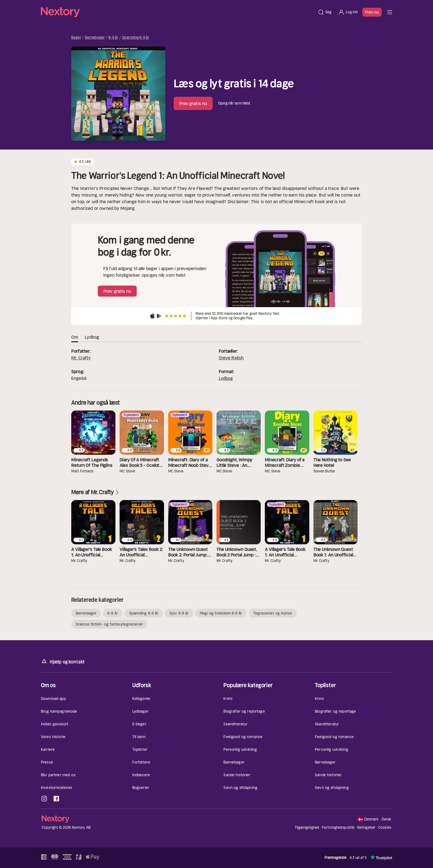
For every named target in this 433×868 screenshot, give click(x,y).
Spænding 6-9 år (136, 38)
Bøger (76, 38)
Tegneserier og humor (273, 613)
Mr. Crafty (81, 358)
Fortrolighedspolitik (338, 828)
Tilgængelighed (307, 828)
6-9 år (113, 38)
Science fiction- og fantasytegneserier (109, 624)
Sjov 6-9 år (179, 613)
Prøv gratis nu (193, 103)
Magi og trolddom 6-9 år (221, 613)
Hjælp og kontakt (63, 661)
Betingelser (366, 828)
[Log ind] (348, 12)
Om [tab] (75, 337)
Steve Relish (231, 358)
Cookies (385, 828)
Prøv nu (372, 12)
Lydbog (226, 378)
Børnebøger (95, 38)
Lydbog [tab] (92, 337)
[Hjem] (178, 12)
